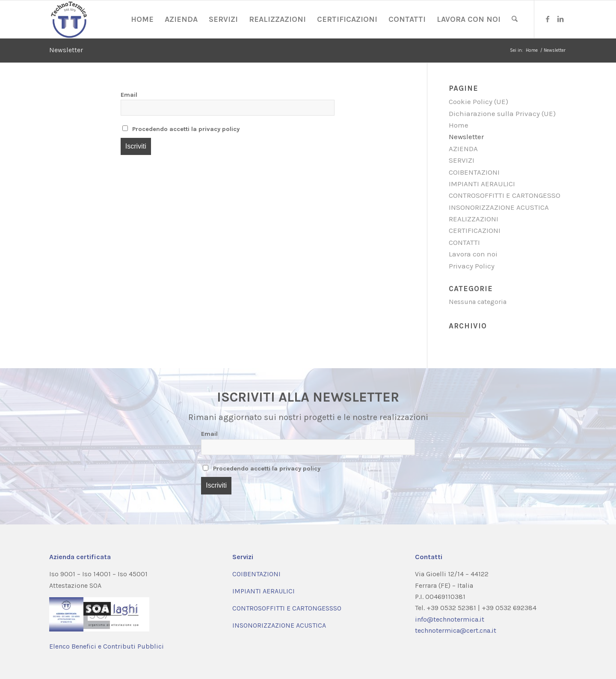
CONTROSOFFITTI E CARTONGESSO (505, 195)
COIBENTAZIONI (474, 172)
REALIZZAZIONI (474, 219)
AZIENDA (463, 149)
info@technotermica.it (450, 619)
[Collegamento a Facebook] (548, 19)
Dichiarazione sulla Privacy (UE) (502, 113)
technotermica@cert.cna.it (456, 630)
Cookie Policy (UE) (478, 101)
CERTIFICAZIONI (475, 230)
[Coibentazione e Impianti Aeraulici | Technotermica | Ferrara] (70, 19)
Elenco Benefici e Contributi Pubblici (107, 646)
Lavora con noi (473, 254)
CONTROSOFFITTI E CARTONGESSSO (287, 608)
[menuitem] (142, 19)
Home (459, 125)
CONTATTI (464, 242)
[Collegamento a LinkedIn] (560, 19)
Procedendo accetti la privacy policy (181, 129)
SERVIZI (462, 160)
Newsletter (66, 50)
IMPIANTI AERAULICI (482, 184)
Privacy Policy (472, 266)
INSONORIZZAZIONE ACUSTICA (499, 207)
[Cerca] (515, 19)
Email (129, 95)
